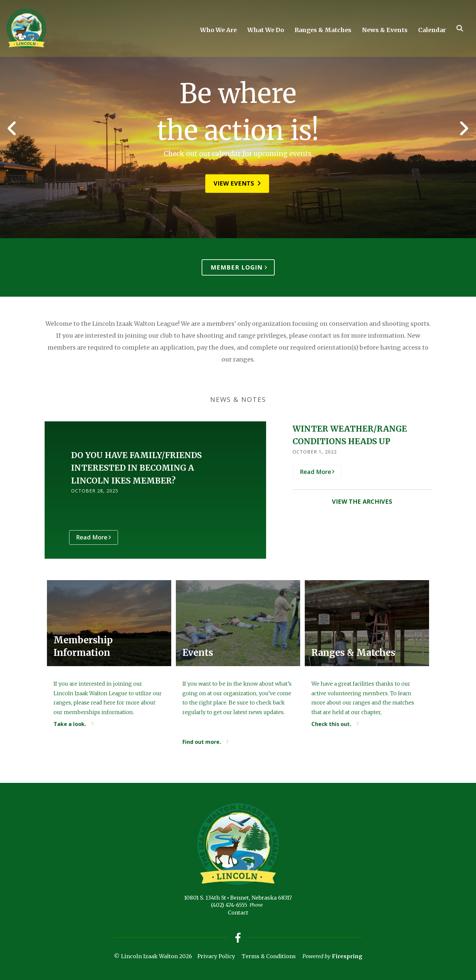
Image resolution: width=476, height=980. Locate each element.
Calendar (432, 30)
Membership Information (83, 646)
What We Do (266, 30)
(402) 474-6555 (229, 905)
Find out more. (202, 742)
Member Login (237, 267)
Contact (238, 913)
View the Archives (362, 501)
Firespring (347, 956)
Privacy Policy (216, 956)
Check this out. (331, 724)
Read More (94, 537)
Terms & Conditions (269, 956)
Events (198, 653)
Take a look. (70, 724)
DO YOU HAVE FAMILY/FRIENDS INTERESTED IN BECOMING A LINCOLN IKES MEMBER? (136, 468)
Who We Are (218, 30)
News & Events (385, 30)
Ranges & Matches (323, 30)
